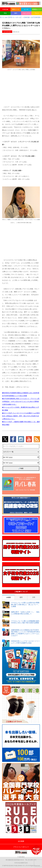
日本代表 (5, 9)
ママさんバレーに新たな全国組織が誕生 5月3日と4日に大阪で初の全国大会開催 (26, 622)
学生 (5, 13)
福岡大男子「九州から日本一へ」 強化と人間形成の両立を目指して (25, 613)
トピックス (26, 13)
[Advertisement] (21, 88)
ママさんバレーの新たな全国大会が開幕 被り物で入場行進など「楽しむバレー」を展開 (26, 605)
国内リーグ (16, 9)
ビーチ (26, 9)
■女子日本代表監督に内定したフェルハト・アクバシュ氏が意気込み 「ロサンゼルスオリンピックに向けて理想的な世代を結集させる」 (21, 401)
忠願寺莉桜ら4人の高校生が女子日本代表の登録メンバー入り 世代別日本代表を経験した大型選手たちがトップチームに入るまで (26, 633)
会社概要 (21, 841)
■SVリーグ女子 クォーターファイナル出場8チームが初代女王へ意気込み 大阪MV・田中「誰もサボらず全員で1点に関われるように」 (21, 416)
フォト (37, 13)
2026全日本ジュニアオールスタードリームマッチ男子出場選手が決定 (25, 642)
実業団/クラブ (37, 9)
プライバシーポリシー (21, 847)
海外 (16, 13)
